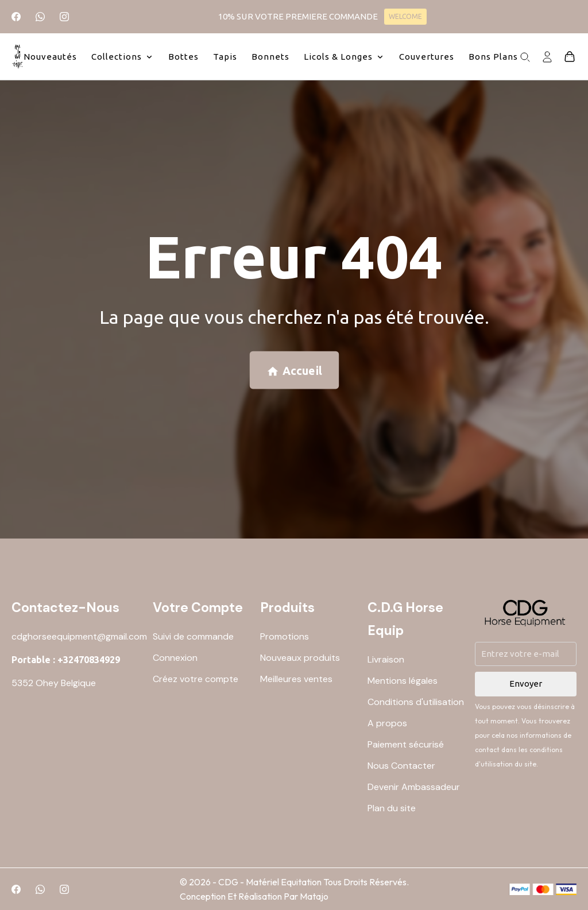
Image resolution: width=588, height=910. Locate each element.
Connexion (175, 658)
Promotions (285, 636)
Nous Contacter (401, 766)
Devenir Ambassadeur (414, 787)
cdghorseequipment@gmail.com (79, 636)
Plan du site (392, 808)
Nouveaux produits (300, 658)
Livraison (386, 659)
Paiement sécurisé (406, 744)
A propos (387, 723)
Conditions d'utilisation (416, 702)
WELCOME (405, 16)
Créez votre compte (196, 679)
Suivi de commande (193, 636)
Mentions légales (403, 681)
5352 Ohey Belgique (54, 683)
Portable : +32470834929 (66, 660)
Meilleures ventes (296, 679)
